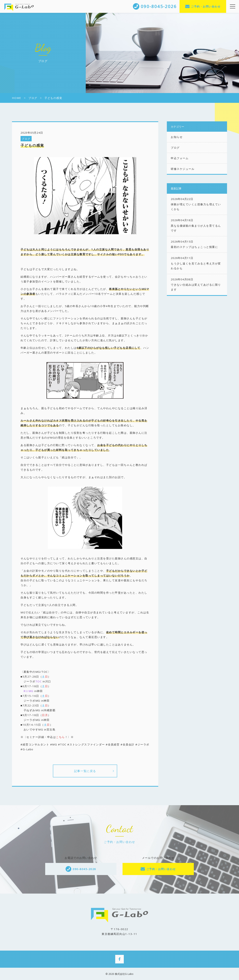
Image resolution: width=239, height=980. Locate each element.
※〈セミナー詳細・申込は (43, 737)
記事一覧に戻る (85, 771)
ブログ (26, 139)
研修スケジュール (183, 169)
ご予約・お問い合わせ (206, 6)
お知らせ (177, 137)
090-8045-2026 (84, 869)
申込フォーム (180, 158)
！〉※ (69, 737)
